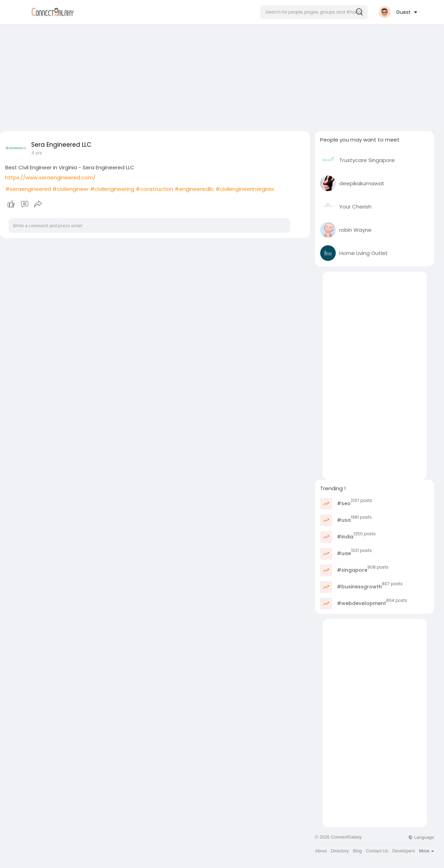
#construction (154, 189)
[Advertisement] (222, 76)
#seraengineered (28, 189)
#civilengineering (112, 189)
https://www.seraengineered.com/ (50, 177)
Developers (404, 851)
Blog (357, 851)
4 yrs (37, 153)
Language (421, 837)
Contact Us (377, 851)
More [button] (426, 851)
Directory (340, 851)
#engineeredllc (194, 189)
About (321, 851)
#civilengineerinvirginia (245, 189)
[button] (314, 12)
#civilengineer (71, 189)
